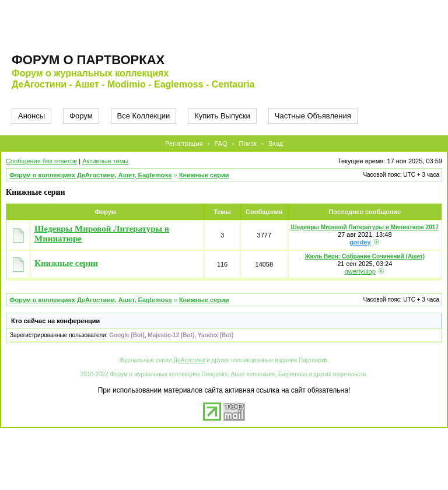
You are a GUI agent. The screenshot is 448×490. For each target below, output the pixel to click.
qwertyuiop (360, 271)
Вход (276, 143)
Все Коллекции (144, 116)
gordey (360, 242)
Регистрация (184, 143)
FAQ (220, 143)
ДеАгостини (189, 360)
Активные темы (105, 161)
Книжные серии (204, 175)
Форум (81, 116)
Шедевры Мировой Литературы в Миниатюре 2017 (365, 227)
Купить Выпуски (222, 116)
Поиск (247, 143)
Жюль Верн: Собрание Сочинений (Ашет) (365, 256)
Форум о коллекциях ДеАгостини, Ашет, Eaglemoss (91, 175)
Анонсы (32, 116)
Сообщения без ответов (41, 161)
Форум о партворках (88, 60)
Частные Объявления (313, 116)
